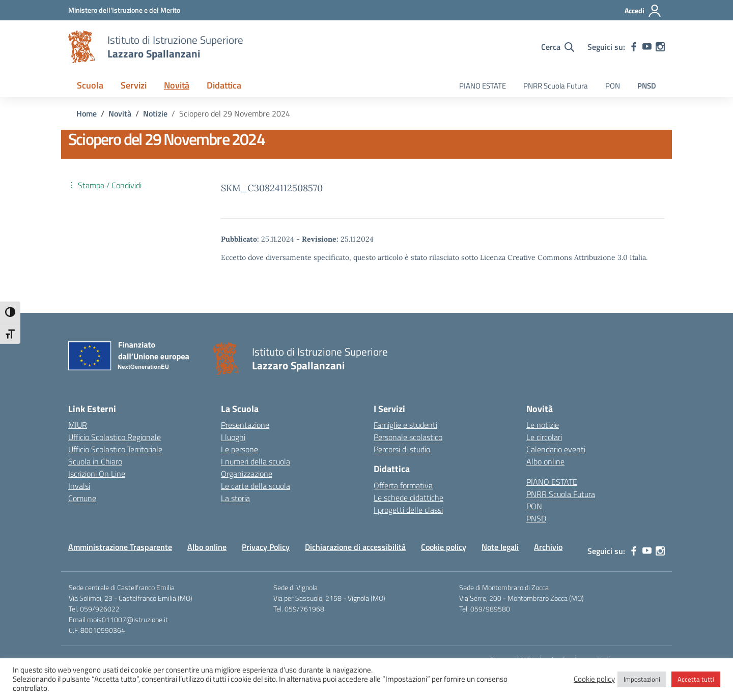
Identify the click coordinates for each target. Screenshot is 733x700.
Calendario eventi (556, 449)
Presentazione (245, 425)
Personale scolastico (408, 437)
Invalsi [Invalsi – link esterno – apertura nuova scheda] (79, 486)
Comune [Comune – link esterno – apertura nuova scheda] (82, 498)
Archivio (548, 547)
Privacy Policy (266, 547)
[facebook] (634, 47)
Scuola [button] (90, 85)
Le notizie (543, 425)
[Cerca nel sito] (558, 47)
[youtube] (647, 47)
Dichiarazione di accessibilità (355, 547)
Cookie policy (444, 547)
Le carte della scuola (256, 486)
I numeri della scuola (256, 461)
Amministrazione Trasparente (120, 547)
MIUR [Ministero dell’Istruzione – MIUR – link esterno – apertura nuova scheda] (78, 425)
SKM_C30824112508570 (272, 188)
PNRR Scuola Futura (556, 86)
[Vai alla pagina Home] (87, 113)
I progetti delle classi (408, 510)
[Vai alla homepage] (81, 47)
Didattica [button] (224, 85)
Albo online (545, 461)
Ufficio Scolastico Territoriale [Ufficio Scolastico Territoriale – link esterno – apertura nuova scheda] (115, 449)
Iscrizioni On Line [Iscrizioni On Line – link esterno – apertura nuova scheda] (97, 474)
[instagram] (660, 47)
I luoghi (233, 437)
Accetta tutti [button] (696, 679)
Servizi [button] (134, 85)
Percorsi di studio (402, 449)
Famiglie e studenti (405, 425)
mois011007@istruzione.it (128, 619)
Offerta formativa (403, 485)
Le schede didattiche (408, 498)
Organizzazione (247, 474)
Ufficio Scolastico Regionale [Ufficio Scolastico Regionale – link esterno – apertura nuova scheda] (115, 437)
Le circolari (544, 437)
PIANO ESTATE (483, 86)
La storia (235, 498)
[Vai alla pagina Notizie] (155, 113)
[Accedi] (643, 11)
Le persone (239, 449)
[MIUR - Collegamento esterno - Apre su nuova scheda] (124, 10)
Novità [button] (177, 85)
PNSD (647, 86)
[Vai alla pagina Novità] (120, 113)
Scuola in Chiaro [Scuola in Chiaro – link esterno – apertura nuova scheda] (95, 461)
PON (613, 86)
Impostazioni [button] (642, 679)
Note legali (500, 547)
